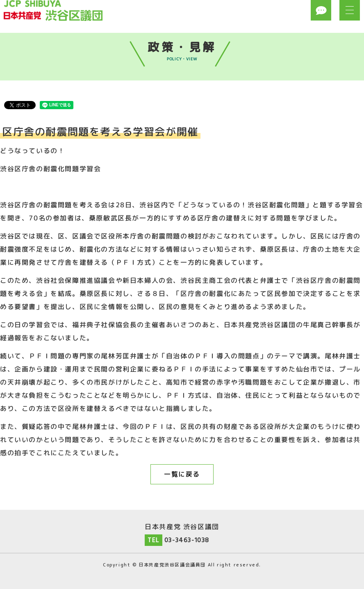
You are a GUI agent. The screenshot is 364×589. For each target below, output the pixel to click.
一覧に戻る (182, 474)
